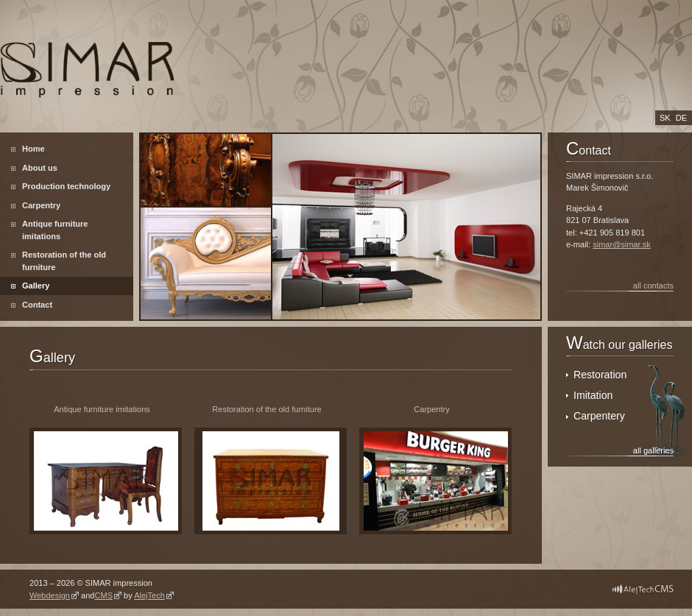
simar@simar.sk (622, 244)
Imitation (593, 395)
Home (33, 149)
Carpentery (599, 416)
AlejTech (149, 595)
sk (665, 118)
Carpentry (41, 205)
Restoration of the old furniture (64, 261)
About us (40, 168)
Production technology (66, 186)
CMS (103, 595)
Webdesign (50, 595)
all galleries (653, 450)
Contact (37, 305)
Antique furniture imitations (55, 230)
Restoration (600, 375)
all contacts (653, 286)
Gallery (36, 286)
